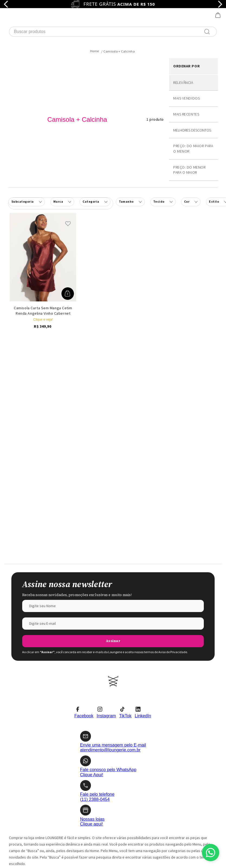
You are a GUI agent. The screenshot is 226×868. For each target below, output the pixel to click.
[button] (95, 162)
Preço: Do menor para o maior (189, 130)
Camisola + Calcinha (119, 11)
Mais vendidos (186, 58)
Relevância (183, 42)
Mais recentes (186, 74)
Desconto (194, 90)
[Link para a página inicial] (95, 11)
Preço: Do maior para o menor (193, 109)
